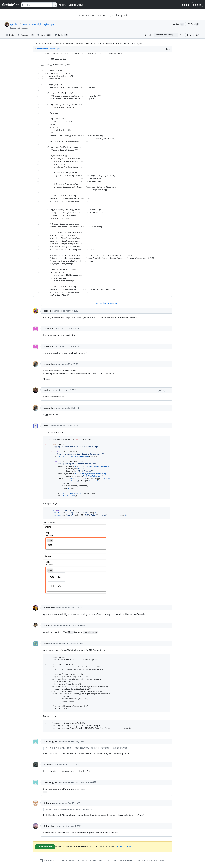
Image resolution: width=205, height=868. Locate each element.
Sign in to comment (124, 846)
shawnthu (49, 329)
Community (98, 860)
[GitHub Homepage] (41, 861)
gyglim (15, 24)
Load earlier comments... (106, 303)
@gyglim (47, 414)
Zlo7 (46, 644)
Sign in (186, 5)
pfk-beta (48, 625)
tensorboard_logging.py (38, 24)
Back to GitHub (76, 5)
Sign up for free (45, 847)
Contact (114, 860)
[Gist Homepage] (11, 5)
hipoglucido (49, 608)
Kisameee (48, 765)
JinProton (48, 803)
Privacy (72, 860)
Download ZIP (193, 35)
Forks (61, 35)
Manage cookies (126, 860)
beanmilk (48, 364)
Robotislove (49, 826)
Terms (65, 860)
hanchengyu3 (50, 742)
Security (81, 860)
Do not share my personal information (150, 860)
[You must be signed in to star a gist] (179, 24)
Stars (44, 35)
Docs (107, 860)
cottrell (47, 311)
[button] (181, 35)
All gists (63, 5)
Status (88, 860)
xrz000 (47, 426)
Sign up (197, 5)
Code (10, 35)
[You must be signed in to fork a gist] (194, 24)
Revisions (26, 35)
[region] (102, 174)
